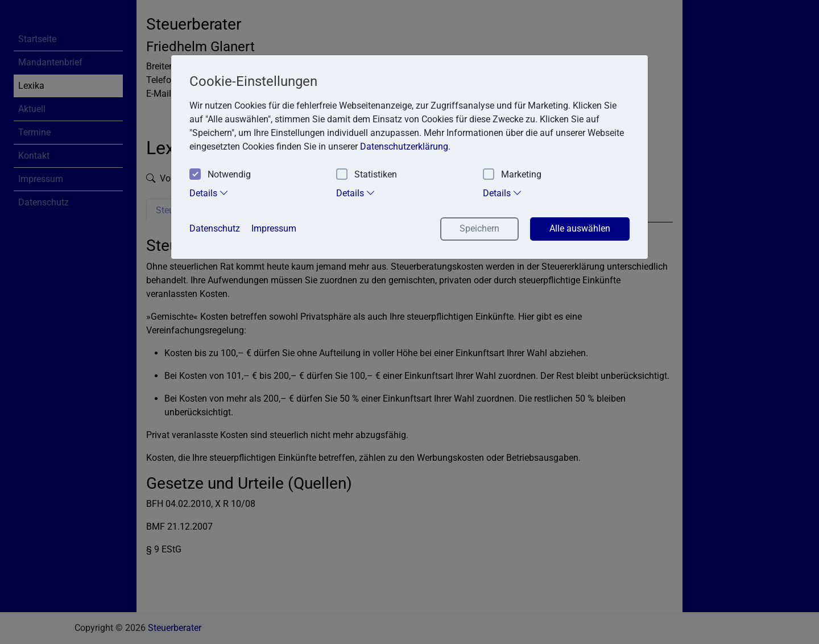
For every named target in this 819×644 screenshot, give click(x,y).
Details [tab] (209, 193)
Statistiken (367, 175)
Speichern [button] (479, 228)
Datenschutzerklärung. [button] (405, 146)
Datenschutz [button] (215, 228)
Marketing (512, 175)
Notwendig (220, 175)
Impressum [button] (274, 228)
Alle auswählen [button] (580, 228)
